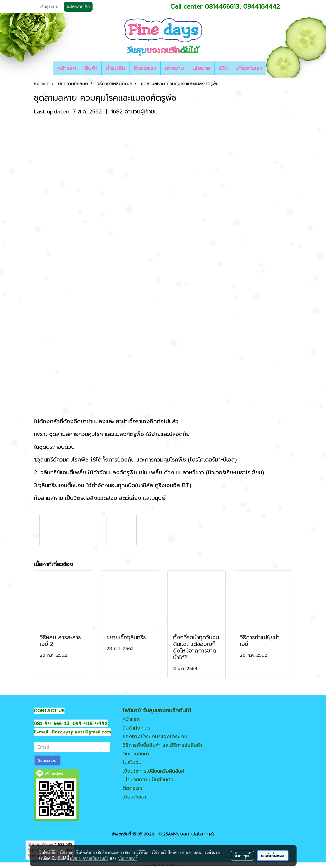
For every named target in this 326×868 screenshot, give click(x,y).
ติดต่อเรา (132, 788)
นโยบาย (201, 68)
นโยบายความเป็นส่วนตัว (148, 780)
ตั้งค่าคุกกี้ (242, 855)
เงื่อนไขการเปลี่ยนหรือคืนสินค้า (155, 771)
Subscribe (47, 761)
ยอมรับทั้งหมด (273, 855)
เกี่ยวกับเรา (249, 68)
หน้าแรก (67, 68)
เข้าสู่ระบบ (49, 7)
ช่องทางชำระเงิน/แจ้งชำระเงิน (155, 736)
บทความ (174, 68)
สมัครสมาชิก (78, 7)
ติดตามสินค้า (136, 754)
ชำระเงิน (115, 68)
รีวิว (223, 68)
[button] (271, 68)
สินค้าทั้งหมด (136, 728)
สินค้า (91, 68)
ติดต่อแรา (145, 68)
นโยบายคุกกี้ (128, 858)
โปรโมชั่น (132, 762)
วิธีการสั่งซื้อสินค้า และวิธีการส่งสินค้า (162, 745)
